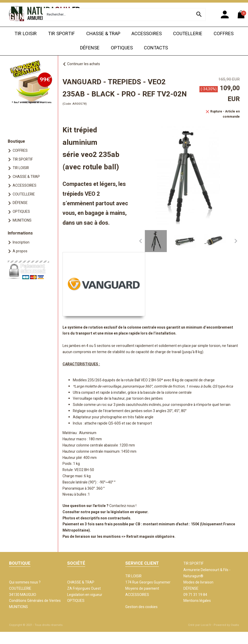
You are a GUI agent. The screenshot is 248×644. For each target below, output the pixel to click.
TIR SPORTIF (61, 34)
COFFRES (224, 34)
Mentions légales (197, 601)
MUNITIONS (22, 220)
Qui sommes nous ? (25, 582)
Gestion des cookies (141, 607)
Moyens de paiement (142, 589)
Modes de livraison (198, 582)
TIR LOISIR (26, 34)
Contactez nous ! (123, 506)
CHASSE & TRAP (103, 34)
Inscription (21, 242)
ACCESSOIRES (147, 34)
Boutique (16, 141)
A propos (20, 251)
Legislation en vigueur (85, 595)
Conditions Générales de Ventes (35, 601)
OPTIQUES (122, 48)
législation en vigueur (129, 512)
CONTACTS (156, 48)
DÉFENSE (90, 48)
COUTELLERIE (188, 34)
